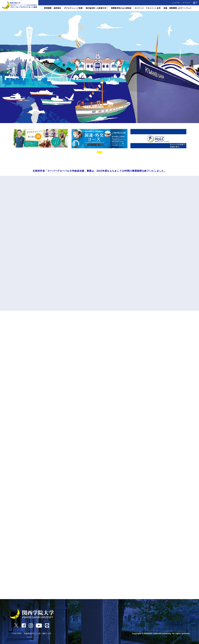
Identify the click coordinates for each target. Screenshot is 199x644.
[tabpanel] (41, 138)
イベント (186, 3)
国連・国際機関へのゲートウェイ (178, 8)
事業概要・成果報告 (53, 8)
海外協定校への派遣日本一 (97, 8)
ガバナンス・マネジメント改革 (148, 8)
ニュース (176, 3)
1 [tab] (100, 152)
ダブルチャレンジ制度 (73, 8)
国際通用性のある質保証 (121, 8)
